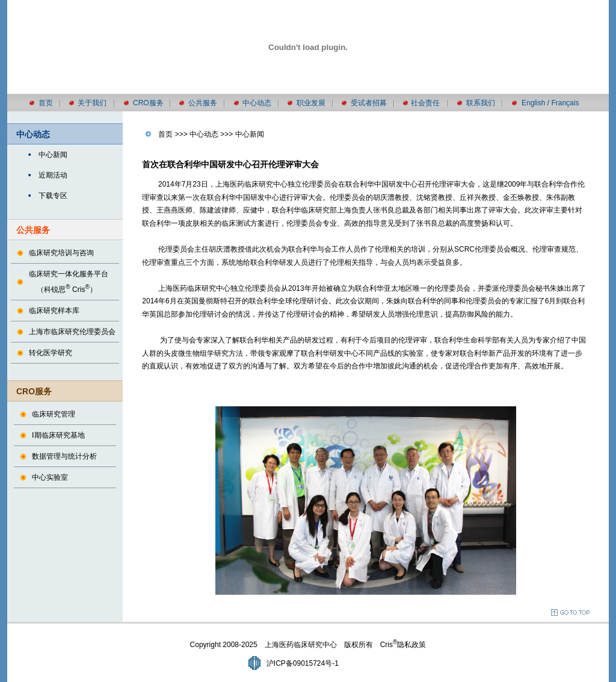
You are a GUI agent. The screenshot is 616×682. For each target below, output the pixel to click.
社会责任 (425, 103)
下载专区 (53, 196)
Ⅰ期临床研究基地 (58, 435)
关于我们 (92, 103)
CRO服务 (148, 103)
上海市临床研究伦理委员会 (72, 332)
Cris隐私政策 (403, 645)
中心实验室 (50, 477)
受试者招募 (369, 103)
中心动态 (257, 103)
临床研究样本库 (54, 311)
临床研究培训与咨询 (61, 253)
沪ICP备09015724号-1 (303, 663)
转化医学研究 (51, 353)
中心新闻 (53, 155)
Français (565, 103)
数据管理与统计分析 (64, 456)
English (533, 103)
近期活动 (53, 175)
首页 (46, 103)
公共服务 (203, 103)
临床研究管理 (54, 414)
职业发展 (311, 103)
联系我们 (481, 103)
